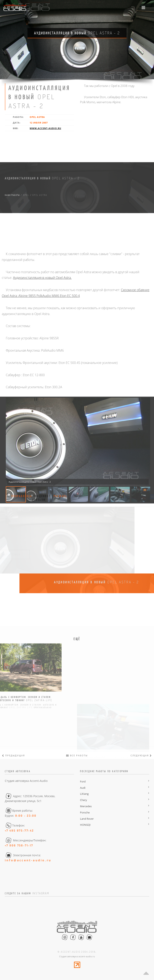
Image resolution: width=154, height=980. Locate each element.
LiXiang (84, 794)
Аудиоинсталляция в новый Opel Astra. (42, 375)
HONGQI (85, 825)
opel (26, 224)
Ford (83, 781)
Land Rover (87, 819)
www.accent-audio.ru (45, 128)
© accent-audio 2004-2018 (76, 952)
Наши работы (12, 224)
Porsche (85, 812)
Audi (83, 788)
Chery (84, 800)
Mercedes (86, 806)
